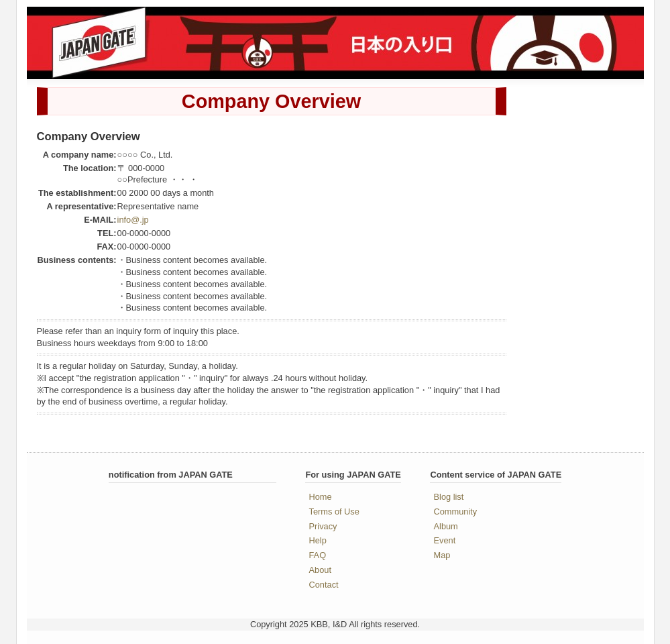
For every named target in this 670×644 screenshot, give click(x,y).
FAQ (318, 555)
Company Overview (271, 101)
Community (456, 512)
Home (321, 497)
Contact (324, 585)
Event (445, 540)
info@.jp (133, 220)
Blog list (449, 497)
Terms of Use (334, 512)
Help (318, 540)
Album (446, 526)
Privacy (323, 526)
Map (442, 555)
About (320, 570)
